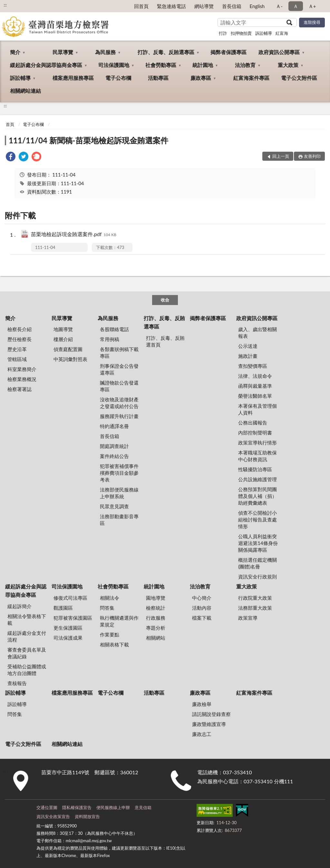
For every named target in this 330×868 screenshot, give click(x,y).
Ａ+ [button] (312, 6)
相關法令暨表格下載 (27, 620)
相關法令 (110, 598)
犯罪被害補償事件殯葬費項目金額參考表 (119, 473)
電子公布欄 (118, 78)
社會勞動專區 (161, 65)
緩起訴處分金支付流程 (27, 636)
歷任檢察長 (19, 339)
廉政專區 (201, 78)
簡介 (15, 52)
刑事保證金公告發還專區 (119, 369)
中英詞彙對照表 (70, 359)
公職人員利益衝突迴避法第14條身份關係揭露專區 (258, 543)
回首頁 (141, 6)
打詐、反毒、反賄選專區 (166, 52)
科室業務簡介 (22, 369)
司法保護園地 (114, 65)
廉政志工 (202, 734)
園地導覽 (156, 598)
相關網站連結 (25, 91)
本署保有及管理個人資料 (257, 409)
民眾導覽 (63, 52)
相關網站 (156, 638)
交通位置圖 (47, 807)
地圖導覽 (63, 329)
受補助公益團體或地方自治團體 (27, 670)
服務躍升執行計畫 (119, 416)
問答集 (107, 608)
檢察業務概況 (22, 379)
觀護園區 (63, 608)
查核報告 (17, 683)
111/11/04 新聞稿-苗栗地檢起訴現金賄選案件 (88, 140)
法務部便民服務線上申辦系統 (119, 493)
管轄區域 (17, 359)
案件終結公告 (114, 456)
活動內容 (202, 608)
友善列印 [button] (312, 156)
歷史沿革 (17, 349)
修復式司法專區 (70, 598)
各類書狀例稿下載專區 (119, 353)
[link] (11, 157)
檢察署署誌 (19, 389)
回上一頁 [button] (281, 156)
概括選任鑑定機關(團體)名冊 (257, 563)
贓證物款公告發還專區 (119, 386)
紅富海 (282, 33)
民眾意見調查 (114, 506)
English (257, 6)
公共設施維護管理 (257, 479)
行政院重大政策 (255, 598)
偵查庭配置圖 (68, 349)
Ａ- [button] (279, 6)
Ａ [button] (296, 6)
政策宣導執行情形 (257, 443)
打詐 (223, 33)
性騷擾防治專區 (255, 469)
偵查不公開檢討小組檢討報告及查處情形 (257, 520)
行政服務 (156, 618)
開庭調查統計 (114, 446)
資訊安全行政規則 (257, 577)
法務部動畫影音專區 (119, 520)
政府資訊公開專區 (279, 52)
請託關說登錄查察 (211, 714)
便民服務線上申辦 (113, 807)
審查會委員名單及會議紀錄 (27, 653)
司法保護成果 (68, 638)
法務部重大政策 (255, 608)
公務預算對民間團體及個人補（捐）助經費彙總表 (257, 496)
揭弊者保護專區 (228, 52)
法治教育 (245, 65)
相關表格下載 (114, 644)
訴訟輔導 (264, 33)
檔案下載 (202, 618)
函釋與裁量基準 (255, 386)
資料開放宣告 (87, 816)
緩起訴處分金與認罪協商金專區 (46, 65)
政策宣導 (248, 618)
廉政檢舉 (202, 704)
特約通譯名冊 (114, 426)
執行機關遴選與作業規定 (119, 621)
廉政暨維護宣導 (209, 724)
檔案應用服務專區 (73, 78)
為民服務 (105, 52)
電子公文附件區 (299, 78)
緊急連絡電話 (171, 6)
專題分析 (156, 628)
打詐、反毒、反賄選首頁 (165, 341)
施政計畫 (248, 356)
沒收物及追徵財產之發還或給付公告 (119, 403)
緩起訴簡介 (19, 606)
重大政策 (288, 65)
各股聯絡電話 (114, 329)
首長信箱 (232, 6)
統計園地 (203, 65)
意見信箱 (143, 807)
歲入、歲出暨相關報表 (257, 333)
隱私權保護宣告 (77, 807)
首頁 (10, 124)
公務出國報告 (253, 423)
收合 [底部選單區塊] (165, 300)
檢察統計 (156, 608)
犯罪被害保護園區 (73, 618)
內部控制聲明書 (255, 433)
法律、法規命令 (255, 376)
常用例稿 (110, 339)
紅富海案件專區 (251, 78)
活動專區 (158, 78)
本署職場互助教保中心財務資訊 (257, 456)
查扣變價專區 (253, 366)
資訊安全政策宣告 (53, 816)
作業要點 (110, 634)
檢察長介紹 (19, 329)
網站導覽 (204, 6)
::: (5, 5)
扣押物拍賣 (241, 33)
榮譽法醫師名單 (255, 396)
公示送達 (248, 346)
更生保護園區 (68, 628)
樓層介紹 (63, 339)
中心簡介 (202, 598)
